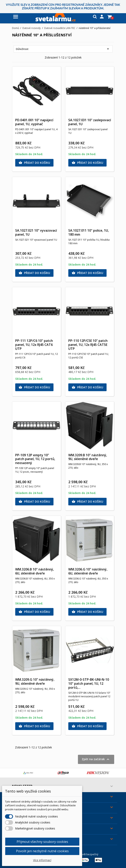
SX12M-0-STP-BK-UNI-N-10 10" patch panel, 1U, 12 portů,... (89, 683)
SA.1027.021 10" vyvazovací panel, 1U (36, 232)
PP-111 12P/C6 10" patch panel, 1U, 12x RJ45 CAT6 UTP (34, 345)
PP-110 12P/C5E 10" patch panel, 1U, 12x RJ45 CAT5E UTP (88, 345)
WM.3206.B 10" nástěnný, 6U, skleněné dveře (35, 571)
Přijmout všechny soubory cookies (42, 842)
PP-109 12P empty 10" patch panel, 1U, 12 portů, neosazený (35, 459)
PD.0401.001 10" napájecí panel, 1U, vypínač (34, 122)
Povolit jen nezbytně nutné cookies (42, 851)
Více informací (42, 860)
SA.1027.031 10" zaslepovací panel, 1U (90, 122)
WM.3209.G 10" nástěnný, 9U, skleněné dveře (35, 682)
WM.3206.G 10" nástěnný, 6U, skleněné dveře (88, 571)
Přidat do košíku (34, 163)
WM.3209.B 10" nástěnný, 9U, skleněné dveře (88, 457)
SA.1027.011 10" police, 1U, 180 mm (89, 232)
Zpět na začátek (96, 759)
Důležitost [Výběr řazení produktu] (63, 49)
